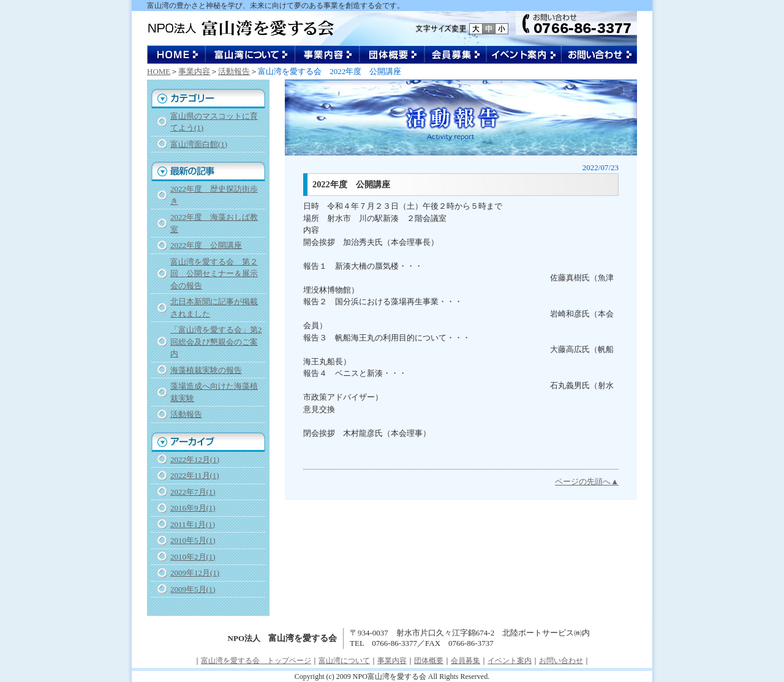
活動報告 (234, 71)
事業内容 (328, 54)
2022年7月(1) (193, 492)
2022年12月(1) (195, 459)
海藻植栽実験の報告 (206, 370)
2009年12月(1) (195, 573)
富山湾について (251, 54)
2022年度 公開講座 (206, 245)
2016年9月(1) (193, 508)
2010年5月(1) (193, 540)
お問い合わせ (599, 54)
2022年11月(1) (195, 475)
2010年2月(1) (193, 557)
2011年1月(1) (193, 524)
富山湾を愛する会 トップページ (256, 661)
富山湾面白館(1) (199, 144)
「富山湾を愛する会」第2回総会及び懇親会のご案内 (216, 342)
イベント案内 (524, 54)
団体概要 (393, 54)
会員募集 (456, 54)
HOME (159, 71)
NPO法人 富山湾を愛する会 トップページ (176, 54)
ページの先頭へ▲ (587, 482)
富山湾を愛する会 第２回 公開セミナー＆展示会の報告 (214, 274)
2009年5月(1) (193, 589)
